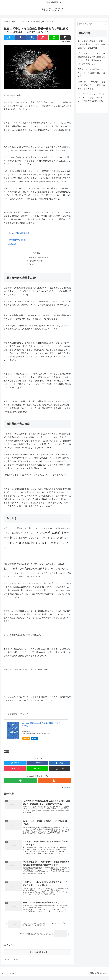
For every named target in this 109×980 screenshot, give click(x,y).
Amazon (26, 739)
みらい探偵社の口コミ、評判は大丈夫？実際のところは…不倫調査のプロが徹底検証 (91, 44)
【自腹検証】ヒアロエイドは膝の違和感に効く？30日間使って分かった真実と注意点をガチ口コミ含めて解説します (91, 59)
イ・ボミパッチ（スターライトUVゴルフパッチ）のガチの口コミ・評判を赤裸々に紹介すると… (92, 99)
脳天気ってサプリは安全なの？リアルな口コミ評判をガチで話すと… (91, 73)
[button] (105, 24)
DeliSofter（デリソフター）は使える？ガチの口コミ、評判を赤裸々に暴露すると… (92, 85)
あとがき (12, 244)
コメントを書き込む (37, 956)
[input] (92, 24)
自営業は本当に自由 (17, 240)
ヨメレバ (32, 732)
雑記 (6, 752)
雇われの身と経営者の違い (20, 233)
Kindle (34, 739)
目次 (34, 253)
